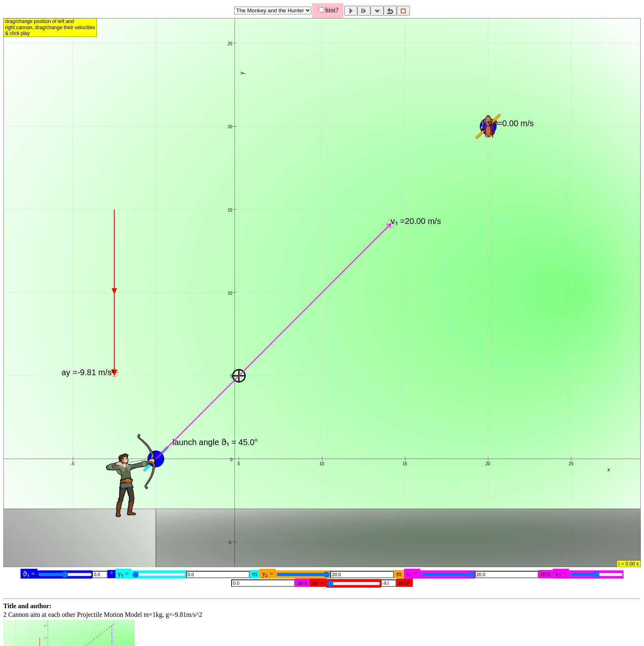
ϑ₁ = (29, 574)
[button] (322, 295)
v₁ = (412, 574)
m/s (546, 574)
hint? (332, 10)
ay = (318, 583)
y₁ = (123, 574)
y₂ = (268, 574)
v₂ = (561, 574)
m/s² (405, 583)
